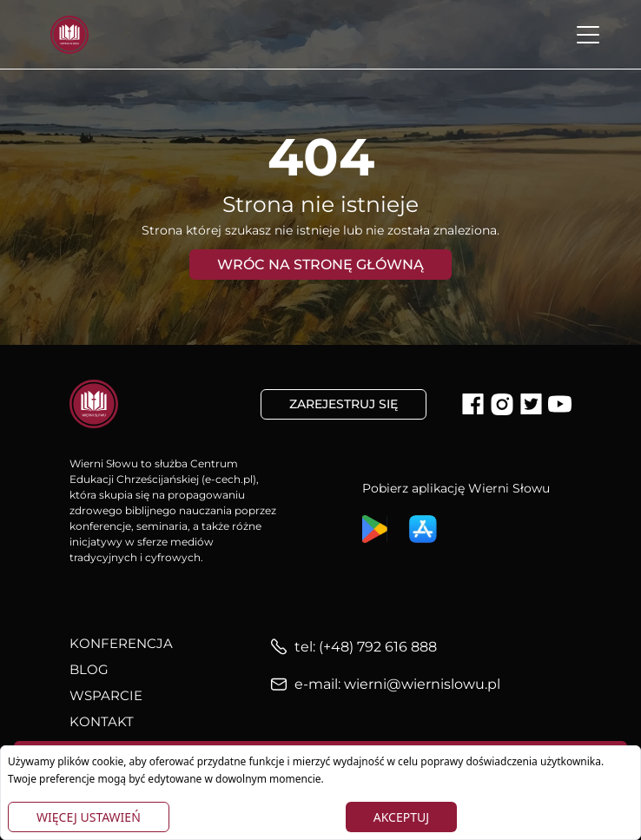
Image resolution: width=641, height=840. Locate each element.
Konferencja (121, 643)
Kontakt (102, 721)
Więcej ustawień (89, 817)
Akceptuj (401, 817)
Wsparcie (106, 695)
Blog (89, 669)
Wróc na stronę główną (320, 265)
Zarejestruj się (344, 404)
